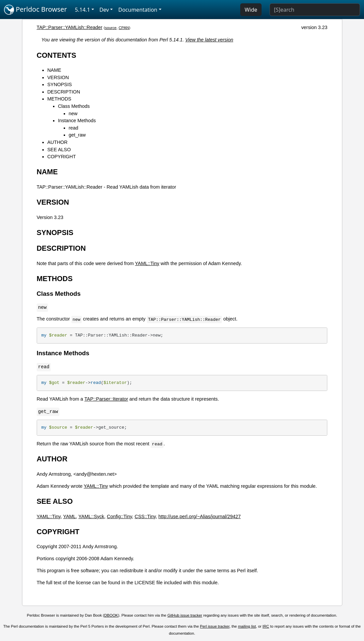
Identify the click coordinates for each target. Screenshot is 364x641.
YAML (69, 516)
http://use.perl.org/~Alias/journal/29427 (200, 516)
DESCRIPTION (64, 92)
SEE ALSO (59, 150)
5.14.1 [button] (83, 10)
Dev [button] (104, 10)
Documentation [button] (138, 10)
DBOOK (111, 615)
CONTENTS (57, 55)
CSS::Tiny (145, 516)
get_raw (77, 135)
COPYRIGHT (62, 157)
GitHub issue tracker (185, 615)
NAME (54, 70)
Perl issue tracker (215, 626)
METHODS (59, 99)
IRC (266, 626)
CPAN (124, 28)
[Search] (315, 10)
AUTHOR (58, 142)
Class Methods (74, 106)
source (111, 28)
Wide (251, 10)
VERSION (58, 77)
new (73, 114)
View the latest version (209, 40)
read (74, 128)
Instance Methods (77, 121)
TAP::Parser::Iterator (106, 399)
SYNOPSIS (60, 84)
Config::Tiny (119, 516)
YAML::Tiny (147, 263)
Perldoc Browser (36, 10)
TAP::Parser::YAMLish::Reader (70, 27)
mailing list (247, 626)
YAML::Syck (91, 516)
